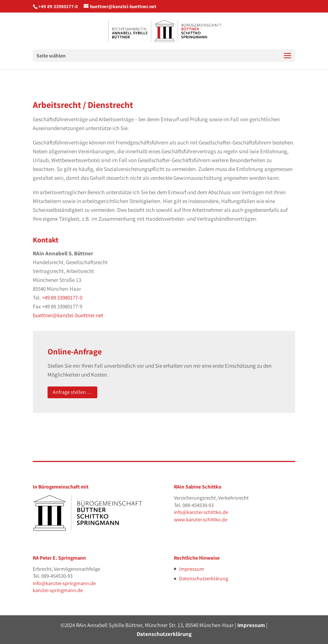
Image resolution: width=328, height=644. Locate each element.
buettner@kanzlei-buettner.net (68, 315)
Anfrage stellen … (72, 392)
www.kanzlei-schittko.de (201, 519)
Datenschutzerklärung (204, 578)
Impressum (192, 569)
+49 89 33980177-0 (58, 6)
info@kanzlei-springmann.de (64, 583)
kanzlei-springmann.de (58, 590)
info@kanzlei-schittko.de (201, 512)
